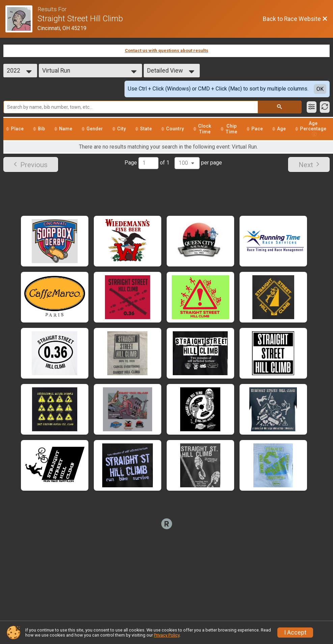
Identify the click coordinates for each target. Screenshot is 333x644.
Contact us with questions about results (166, 50)
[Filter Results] (312, 107)
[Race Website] (21, 19)
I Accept (295, 633)
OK (320, 89)
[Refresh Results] (325, 107)
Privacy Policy (167, 635)
